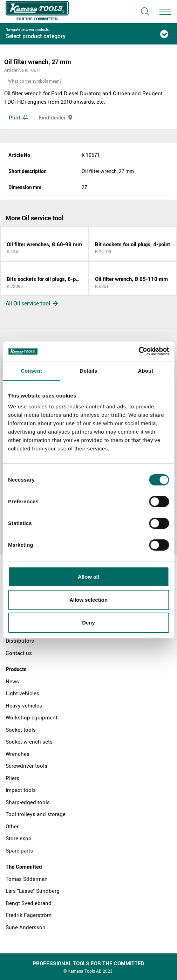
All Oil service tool (32, 303)
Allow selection (88, 600)
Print (19, 117)
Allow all (88, 577)
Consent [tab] (31, 371)
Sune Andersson (26, 927)
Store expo (19, 838)
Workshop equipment (32, 717)
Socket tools (21, 730)
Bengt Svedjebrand (29, 903)
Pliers (12, 778)
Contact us (19, 653)
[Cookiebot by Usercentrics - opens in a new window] (138, 351)
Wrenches (18, 754)
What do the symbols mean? (35, 81)
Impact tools (21, 790)
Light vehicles (22, 693)
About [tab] (146, 371)
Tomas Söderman (27, 879)
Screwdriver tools (26, 766)
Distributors (20, 641)
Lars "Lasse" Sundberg (33, 891)
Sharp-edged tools (28, 802)
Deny (88, 623)
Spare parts (19, 850)
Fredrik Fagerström (29, 915)
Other (12, 826)
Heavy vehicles (24, 705)
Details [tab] (89, 371)
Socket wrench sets (29, 741)
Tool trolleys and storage (36, 814)
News (12, 681)
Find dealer (55, 117)
